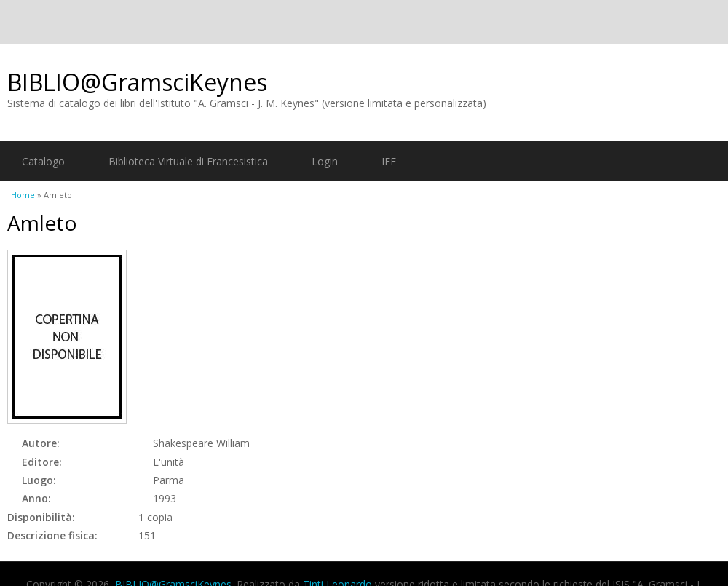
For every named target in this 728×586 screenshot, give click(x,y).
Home (23, 195)
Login (325, 161)
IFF (389, 161)
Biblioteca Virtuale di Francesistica (188, 161)
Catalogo (43, 161)
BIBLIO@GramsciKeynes (137, 82)
